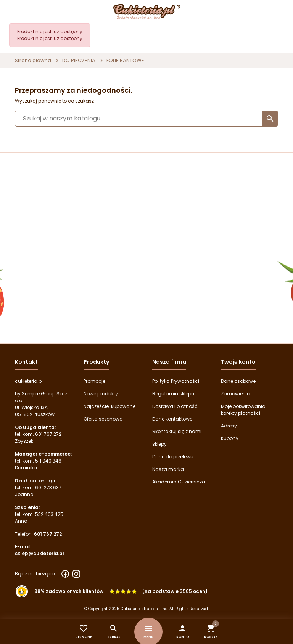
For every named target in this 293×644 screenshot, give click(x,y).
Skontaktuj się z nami (177, 431)
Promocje (94, 381)
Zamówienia (236, 394)
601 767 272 (48, 434)
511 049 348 (48, 461)
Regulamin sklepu (173, 394)
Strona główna (33, 60)
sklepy (159, 444)
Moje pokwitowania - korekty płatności (245, 410)
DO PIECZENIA (79, 60)
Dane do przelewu (173, 457)
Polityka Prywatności (176, 381)
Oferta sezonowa (103, 419)
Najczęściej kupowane (109, 406)
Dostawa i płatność (175, 406)
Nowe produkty (101, 394)
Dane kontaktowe (172, 419)
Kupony (230, 438)
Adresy (229, 426)
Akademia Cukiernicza (179, 482)
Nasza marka (168, 469)
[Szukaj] (146, 119)
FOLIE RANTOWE (125, 60)
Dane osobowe (238, 381)
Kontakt (26, 362)
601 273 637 (48, 487)
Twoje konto (238, 362)
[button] (183, 632)
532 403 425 (49, 514)
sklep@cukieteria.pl (39, 553)
